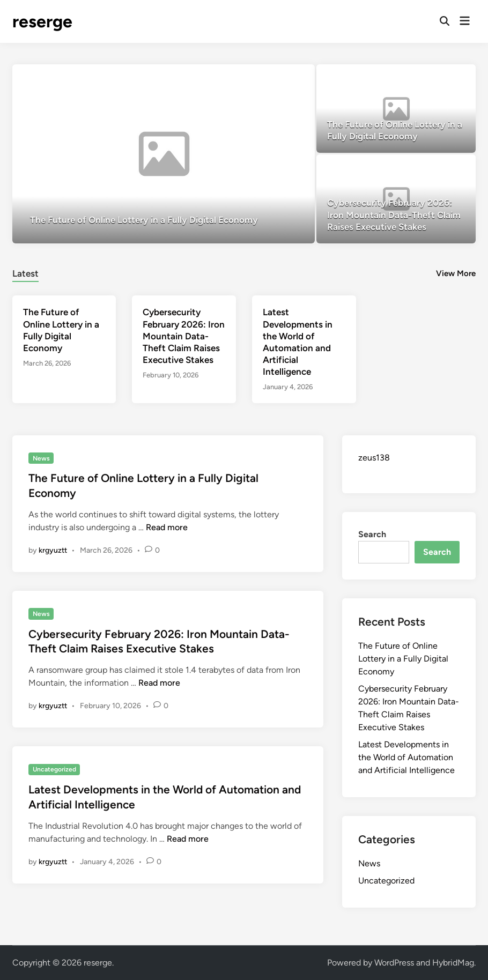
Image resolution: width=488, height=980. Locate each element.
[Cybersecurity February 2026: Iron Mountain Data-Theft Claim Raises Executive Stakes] (396, 199)
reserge (42, 21)
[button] (282, 78)
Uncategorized (54, 769)
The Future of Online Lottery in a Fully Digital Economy (403, 659)
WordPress (394, 963)
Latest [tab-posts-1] (25, 273)
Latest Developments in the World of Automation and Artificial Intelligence (406, 757)
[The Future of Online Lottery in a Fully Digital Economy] (164, 154)
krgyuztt (53, 550)
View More (456, 273)
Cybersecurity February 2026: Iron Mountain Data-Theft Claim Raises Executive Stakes (184, 336)
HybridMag (453, 963)
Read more (167, 527)
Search (372, 534)
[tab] (25, 272)
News (41, 458)
